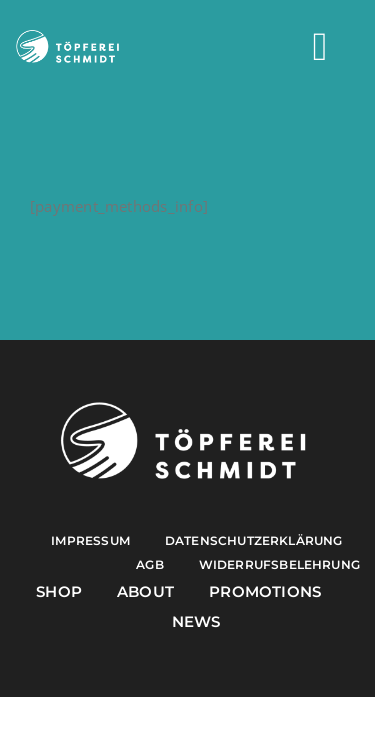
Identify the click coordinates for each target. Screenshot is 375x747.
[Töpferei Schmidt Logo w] (183, 407)
